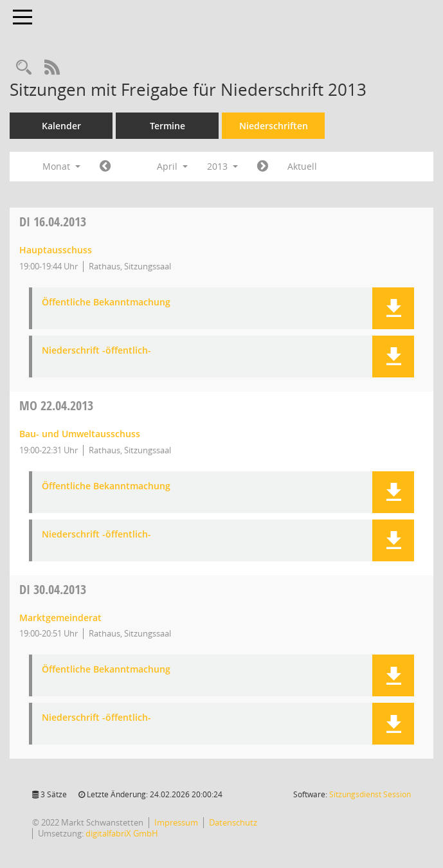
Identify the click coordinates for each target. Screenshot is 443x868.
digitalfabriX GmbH (122, 833)
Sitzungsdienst (370, 794)
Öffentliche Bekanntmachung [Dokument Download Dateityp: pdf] (106, 303)
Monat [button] (61, 166)
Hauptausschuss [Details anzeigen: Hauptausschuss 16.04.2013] (56, 250)
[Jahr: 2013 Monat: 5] (263, 167)
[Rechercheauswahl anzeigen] (24, 68)
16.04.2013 (53, 222)
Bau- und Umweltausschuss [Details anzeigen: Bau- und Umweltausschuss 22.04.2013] (80, 434)
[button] (393, 308)
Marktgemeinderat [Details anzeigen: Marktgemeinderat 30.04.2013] (60, 618)
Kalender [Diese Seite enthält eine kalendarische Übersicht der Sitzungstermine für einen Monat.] (61, 126)
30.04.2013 (53, 589)
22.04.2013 (56, 405)
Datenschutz (233, 822)
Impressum (176, 822)
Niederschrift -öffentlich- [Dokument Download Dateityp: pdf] (96, 351)
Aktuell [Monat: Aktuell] (302, 166)
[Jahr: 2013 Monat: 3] (105, 167)
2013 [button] (222, 166)
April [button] (172, 166)
